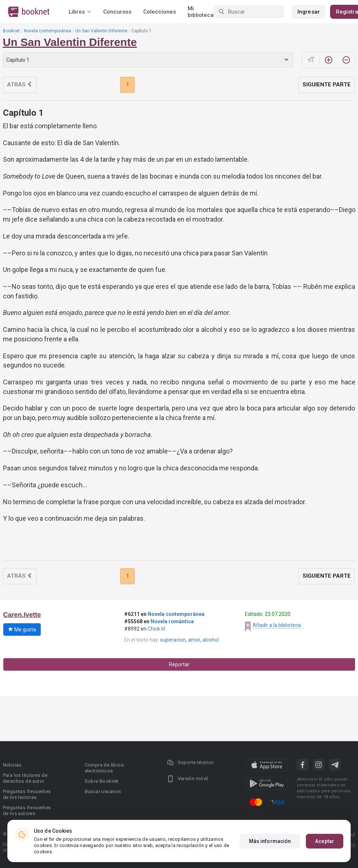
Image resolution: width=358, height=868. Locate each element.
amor (194, 640)
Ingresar (309, 12)
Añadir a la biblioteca (277, 625)
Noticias (12, 765)
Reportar (179, 664)
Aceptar (325, 841)
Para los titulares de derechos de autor (25, 778)
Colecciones (160, 12)
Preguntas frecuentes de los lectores (27, 794)
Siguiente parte (327, 85)
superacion (173, 640)
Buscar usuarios (103, 791)
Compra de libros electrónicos (104, 768)
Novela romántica (172, 621)
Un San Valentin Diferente (101, 31)
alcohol (211, 640)
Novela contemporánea (48, 31)
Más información (270, 841)
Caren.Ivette (22, 615)
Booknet (11, 31)
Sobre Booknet (102, 781)
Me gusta (22, 630)
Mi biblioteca (201, 12)
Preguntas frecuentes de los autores (27, 810)
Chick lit (156, 629)
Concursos (117, 12)
